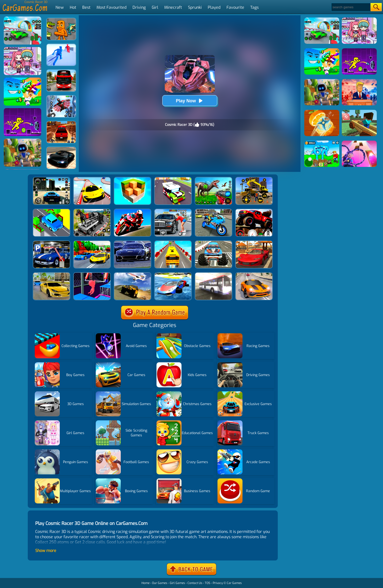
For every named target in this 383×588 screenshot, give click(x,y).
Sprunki (195, 7)
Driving (139, 7)
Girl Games (177, 583)
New (60, 7)
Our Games (160, 583)
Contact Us (195, 583)
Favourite (235, 7)
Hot (73, 7)
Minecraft (173, 7)
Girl (155, 7)
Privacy (218, 583)
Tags (254, 7)
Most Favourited (111, 7)
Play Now (189, 101)
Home (145, 583)
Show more (46, 551)
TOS (207, 583)
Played (214, 7)
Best (86, 7)
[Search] (351, 7)
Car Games (234, 583)
